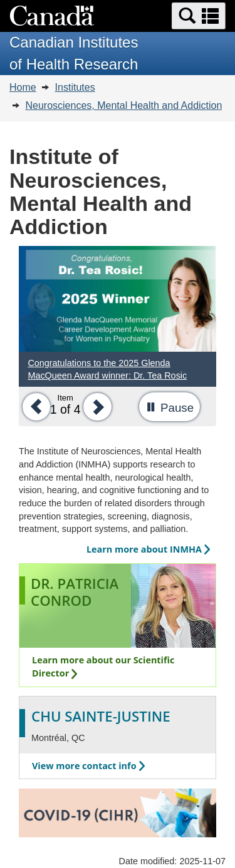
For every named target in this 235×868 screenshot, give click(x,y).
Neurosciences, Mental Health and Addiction (123, 105)
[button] (199, 16)
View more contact (88, 766)
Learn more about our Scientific (103, 666)
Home (23, 87)
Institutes (75, 87)
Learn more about (148, 549)
